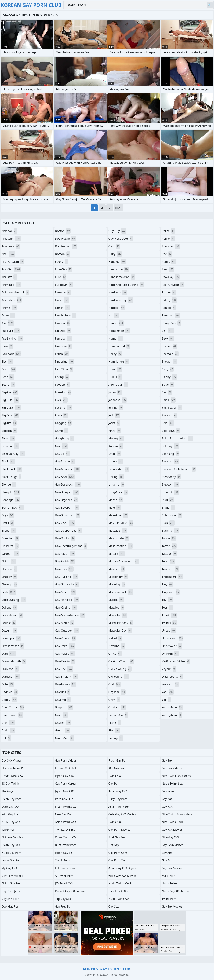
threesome (172, 577)
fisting (62, 377)
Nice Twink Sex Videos (176, 776)
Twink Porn (9, 830)
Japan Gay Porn (12, 860)
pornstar (171, 246)
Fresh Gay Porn (12, 799)
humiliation (119, 362)
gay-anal (65, 477)
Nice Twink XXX (118, 891)
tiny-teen (171, 592)
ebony (62, 262)
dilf (6, 738)
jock (114, 415)
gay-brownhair (68, 515)
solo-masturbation (177, 438)
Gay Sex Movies (172, 868)
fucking (63, 408)
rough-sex (171, 323)
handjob (117, 262)
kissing (116, 438)
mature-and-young (124, 561)
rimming (171, 315)
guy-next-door (121, 239)
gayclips (63, 692)
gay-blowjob (67, 492)
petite (115, 723)
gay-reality (65, 661)
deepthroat (12, 715)
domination (66, 246)
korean (116, 446)
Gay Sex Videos (172, 768)
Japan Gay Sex (64, 853)
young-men (172, 715)
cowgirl (9, 631)
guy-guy (117, 231)
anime (9, 308)
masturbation (121, 546)
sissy (168, 369)
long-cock (118, 492)
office (115, 654)
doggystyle (66, 239)
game (62, 431)
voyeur (169, 669)
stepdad (171, 461)
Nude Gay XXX (11, 822)
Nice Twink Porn (172, 822)
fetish (62, 354)
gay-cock (65, 523)
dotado (63, 254)
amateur (11, 239)
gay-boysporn (67, 508)
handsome (119, 269)
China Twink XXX (66, 837)
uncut (169, 631)
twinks (170, 623)
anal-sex (11, 269)
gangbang (65, 438)
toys (167, 607)
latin (115, 454)
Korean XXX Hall (65, 768)
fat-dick (63, 331)
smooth (170, 415)
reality (169, 292)
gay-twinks (66, 684)
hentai (116, 323)
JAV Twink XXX (64, 883)
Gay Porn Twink (119, 860)
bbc (7, 362)
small (169, 400)
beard (8, 385)
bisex (8, 438)
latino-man (119, 469)
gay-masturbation (70, 615)
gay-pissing (65, 638)
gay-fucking (66, 577)
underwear (172, 646)
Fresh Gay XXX (11, 845)
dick (8, 723)
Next (119, 208)
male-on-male (121, 523)
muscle (116, 600)
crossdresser (13, 646)
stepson (170, 484)
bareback (12, 354)
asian (8, 315)
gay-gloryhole (67, 584)
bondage (11, 500)
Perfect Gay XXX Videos (70, 891)
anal (8, 254)
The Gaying (9, 791)
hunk (115, 369)
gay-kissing (66, 607)
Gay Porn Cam (118, 853)
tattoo (169, 546)
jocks (115, 423)
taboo (169, 538)
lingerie (117, 484)
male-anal (118, 515)
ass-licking (12, 338)
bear (8, 377)
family (63, 308)
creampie (11, 638)
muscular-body (121, 623)
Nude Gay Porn (12, 853)
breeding (10, 538)
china (9, 561)
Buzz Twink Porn (66, 845)
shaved (169, 346)
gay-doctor (65, 538)
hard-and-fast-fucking (126, 285)
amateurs (11, 246)
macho (116, 500)
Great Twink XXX (12, 776)
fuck (61, 400)
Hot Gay (114, 845)
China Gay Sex (11, 883)
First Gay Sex (117, 837)
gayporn (64, 707)
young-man (173, 707)
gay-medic (65, 623)
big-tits (9, 423)
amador (10, 231)
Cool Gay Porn (11, 906)
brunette (10, 546)
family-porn (66, 315)
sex (168, 331)
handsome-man (122, 277)
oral (115, 684)
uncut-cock (173, 638)
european (64, 285)
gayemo (63, 700)
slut (167, 392)
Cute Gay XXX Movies (122, 814)
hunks (115, 377)
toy (167, 600)
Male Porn (168, 876)
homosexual (119, 346)
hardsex (117, 308)
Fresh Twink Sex (65, 807)
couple (9, 623)
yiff (167, 700)
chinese (10, 569)
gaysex (63, 723)
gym (114, 246)
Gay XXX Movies (172, 830)
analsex (9, 277)
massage (118, 531)
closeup (10, 584)
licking (116, 477)
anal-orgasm (13, 262)
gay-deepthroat (69, 531)
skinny (169, 377)
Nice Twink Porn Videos (177, 814)
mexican (117, 569)
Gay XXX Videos (12, 760)
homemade (119, 331)
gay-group (65, 592)
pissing (116, 738)
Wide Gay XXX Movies (122, 876)
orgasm (117, 692)
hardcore (118, 292)
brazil (8, 523)
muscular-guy (120, 631)
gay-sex (64, 669)
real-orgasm (173, 285)
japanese (118, 400)
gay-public (65, 654)
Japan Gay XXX (64, 776)
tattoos (169, 554)
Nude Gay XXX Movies (176, 891)
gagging (63, 423)
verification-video (176, 661)
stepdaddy (171, 477)
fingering (65, 362)
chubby (9, 577)
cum (9, 654)
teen (168, 561)
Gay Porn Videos (12, 876)
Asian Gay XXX (118, 791)
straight (170, 492)
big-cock (11, 408)
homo (116, 338)
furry (62, 415)
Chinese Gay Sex (12, 837)
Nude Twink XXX (119, 899)
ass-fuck (11, 331)
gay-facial (65, 554)
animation (12, 300)
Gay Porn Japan (12, 891)
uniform (171, 654)
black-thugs (12, 477)
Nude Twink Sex (172, 784)
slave (168, 385)
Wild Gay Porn (11, 814)
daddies (10, 692)
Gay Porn (115, 784)
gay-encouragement (71, 546)
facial (62, 300)
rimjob (169, 308)
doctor (63, 231)
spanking (171, 454)
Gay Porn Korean (66, 784)
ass (8, 323)
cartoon (10, 554)
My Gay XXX (9, 868)
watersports (173, 677)
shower (169, 362)
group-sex (65, 738)
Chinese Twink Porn (14, 768)
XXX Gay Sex (116, 768)
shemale (170, 354)
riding (169, 300)
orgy (114, 700)
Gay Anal (168, 860)
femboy (64, 338)
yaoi (168, 692)
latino (116, 461)
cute (8, 684)
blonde (9, 484)
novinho (117, 646)
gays (61, 715)
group (62, 730)
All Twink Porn (64, 876)
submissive (172, 515)
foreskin (63, 392)
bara (7, 346)
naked (115, 638)
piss (114, 730)
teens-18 (170, 569)
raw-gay (171, 277)
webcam (170, 684)
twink (169, 615)
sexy (168, 338)
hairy (115, 254)
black (8, 461)
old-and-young (121, 661)
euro (61, 277)
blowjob (11, 492)
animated (11, 285)
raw (168, 269)
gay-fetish (65, 561)
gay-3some (65, 461)
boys (8, 515)
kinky (115, 431)
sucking (170, 531)
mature (117, 554)
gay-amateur (68, 469)
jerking (116, 408)
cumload (10, 669)
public (169, 262)
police (168, 231)
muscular (118, 615)
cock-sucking (14, 600)
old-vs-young (120, 669)
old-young (119, 677)
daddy (9, 700)
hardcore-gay (121, 300)
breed (9, 531)
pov (167, 254)
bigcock (9, 431)
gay (61, 446)
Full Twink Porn (65, 868)
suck (168, 523)
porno (168, 239)
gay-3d (62, 454)
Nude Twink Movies (121, 883)
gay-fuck (64, 569)
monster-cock (121, 592)
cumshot (11, 677)
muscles (116, 607)
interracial (119, 385)
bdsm (9, 369)
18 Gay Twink (10, 784)
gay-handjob (67, 600)
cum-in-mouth (14, 661)
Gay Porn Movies (119, 830)
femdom (64, 346)
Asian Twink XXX (66, 822)
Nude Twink (170, 883)
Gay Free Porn (64, 906)
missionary (118, 577)
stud (168, 500)
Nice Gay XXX (170, 837)
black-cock (12, 469)
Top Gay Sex (63, 899)
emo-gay (64, 269)
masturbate (119, 538)
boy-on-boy (13, 508)
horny (115, 354)
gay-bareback (68, 484)
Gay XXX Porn (10, 899)
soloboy (170, 446)
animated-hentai (15, 292)
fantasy (63, 323)
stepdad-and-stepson (179, 469)
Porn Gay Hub (64, 799)
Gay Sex (114, 906)
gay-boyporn (66, 500)
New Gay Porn (64, 814)
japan (115, 392)
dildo (8, 730)
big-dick (10, 415)
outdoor (117, 707)
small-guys (172, 408)
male (115, 508)
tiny (167, 584)
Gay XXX (167, 799)
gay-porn (65, 646)
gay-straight (66, 677)
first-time (64, 369)
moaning (117, 584)
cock (9, 592)
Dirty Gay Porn (118, 799)
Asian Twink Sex (119, 807)
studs (168, 508)
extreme (63, 292)
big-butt (10, 400)
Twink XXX (115, 776)
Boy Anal (167, 853)
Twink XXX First (65, 830)
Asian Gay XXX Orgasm (123, 868)
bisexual (10, 446)
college (9, 607)
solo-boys (171, 431)
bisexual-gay (13, 454)
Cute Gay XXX (10, 807)
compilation (12, 615)
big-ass (10, 392)
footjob (63, 385)
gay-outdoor (67, 631)
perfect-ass (119, 715)
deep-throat (13, 707)
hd (114, 315)
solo (168, 423)
